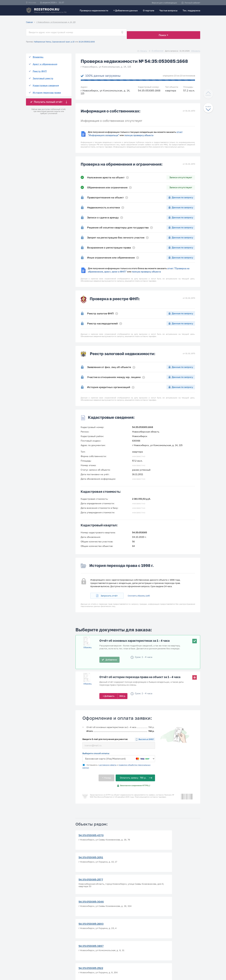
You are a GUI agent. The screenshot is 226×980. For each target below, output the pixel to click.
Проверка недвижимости (94, 10)
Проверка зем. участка (129, 930)
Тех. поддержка (191, 10)
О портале (149, 10)
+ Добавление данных (126, 10)
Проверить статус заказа (131, 926)
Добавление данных (128, 933)
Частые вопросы (168, 10)
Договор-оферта (167, 930)
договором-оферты (108, 760)
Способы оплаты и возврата (174, 933)
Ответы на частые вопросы (90, 933)
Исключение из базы (128, 937)
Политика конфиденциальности (176, 926)
